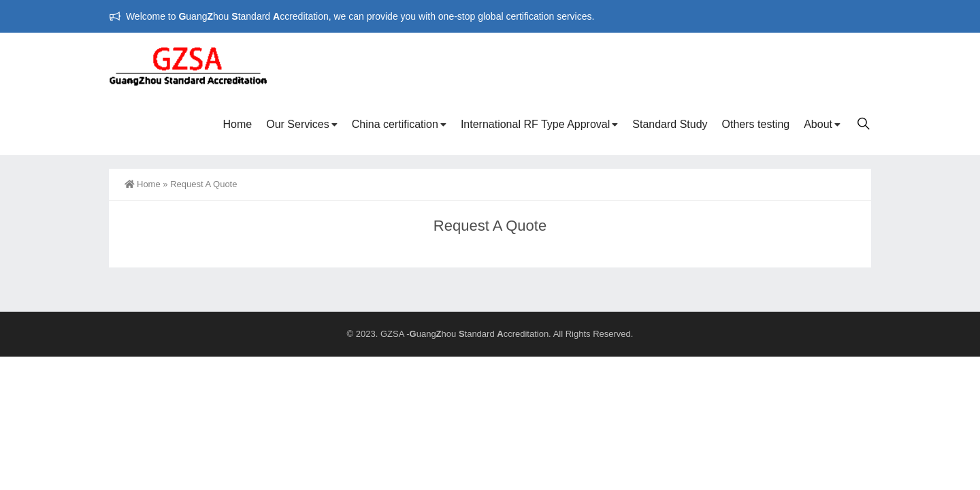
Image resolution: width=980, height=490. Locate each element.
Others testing (756, 124)
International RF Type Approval (535, 124)
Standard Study (670, 124)
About (818, 124)
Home (238, 124)
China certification (395, 124)
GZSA (392, 334)
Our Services (297, 124)
